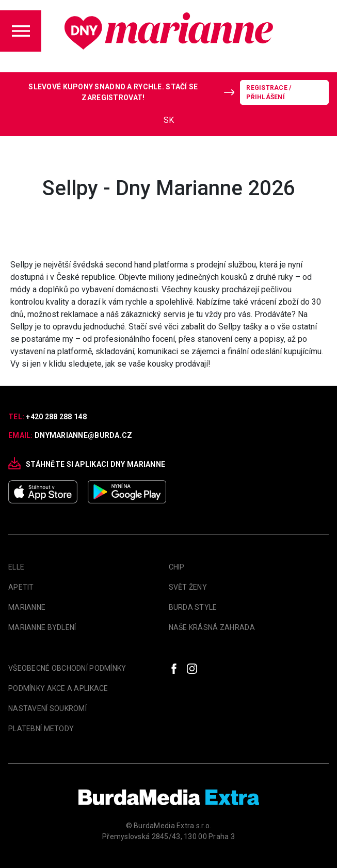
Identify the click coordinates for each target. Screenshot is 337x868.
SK (169, 120)
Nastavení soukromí (47, 708)
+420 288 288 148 (56, 417)
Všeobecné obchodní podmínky (67, 668)
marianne (27, 607)
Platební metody (41, 729)
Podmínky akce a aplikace (58, 688)
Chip (177, 567)
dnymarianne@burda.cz (84, 435)
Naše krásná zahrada (212, 627)
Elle (16, 567)
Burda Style (193, 607)
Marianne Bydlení (42, 627)
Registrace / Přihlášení (269, 92)
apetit (21, 587)
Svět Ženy (188, 587)
